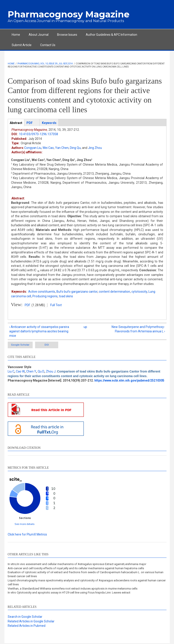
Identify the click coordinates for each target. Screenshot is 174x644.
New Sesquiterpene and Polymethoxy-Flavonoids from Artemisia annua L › (138, 329)
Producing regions (45, 296)
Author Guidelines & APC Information (111, 35)
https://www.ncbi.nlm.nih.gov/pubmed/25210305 (129, 380)
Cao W (20, 371)
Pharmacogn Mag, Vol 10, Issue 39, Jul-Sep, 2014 (45, 64)
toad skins (66, 296)
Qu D (41, 371)
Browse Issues (67, 35)
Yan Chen (62, 148)
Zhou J (51, 371)
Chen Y (31, 371)
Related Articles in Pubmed (27, 626)
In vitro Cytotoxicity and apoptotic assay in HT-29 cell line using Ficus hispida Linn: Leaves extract (69, 593)
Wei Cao (48, 148)
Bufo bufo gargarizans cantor (77, 292)
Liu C (11, 371)
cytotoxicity (139, 292)
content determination (114, 292)
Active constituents (42, 292)
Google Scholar (20, 345)
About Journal (39, 35)
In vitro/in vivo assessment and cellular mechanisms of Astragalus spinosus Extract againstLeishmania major (77, 564)
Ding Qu (75, 148)
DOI (47, 345)
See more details (25, 524)
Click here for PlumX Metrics (27, 534)
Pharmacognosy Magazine (69, 14)
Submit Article (22, 45)
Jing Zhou (95, 148)
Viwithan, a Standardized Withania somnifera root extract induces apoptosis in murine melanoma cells (73, 589)
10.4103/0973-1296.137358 (38, 134)
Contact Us (48, 45)
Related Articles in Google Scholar (31, 621)
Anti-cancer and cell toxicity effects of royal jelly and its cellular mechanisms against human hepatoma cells (76, 568)
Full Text (56, 305)
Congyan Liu (33, 148)
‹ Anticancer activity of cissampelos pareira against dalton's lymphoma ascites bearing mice (39, 331)
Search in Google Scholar (25, 617)
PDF (27, 305)
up (85, 327)
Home (16, 35)
